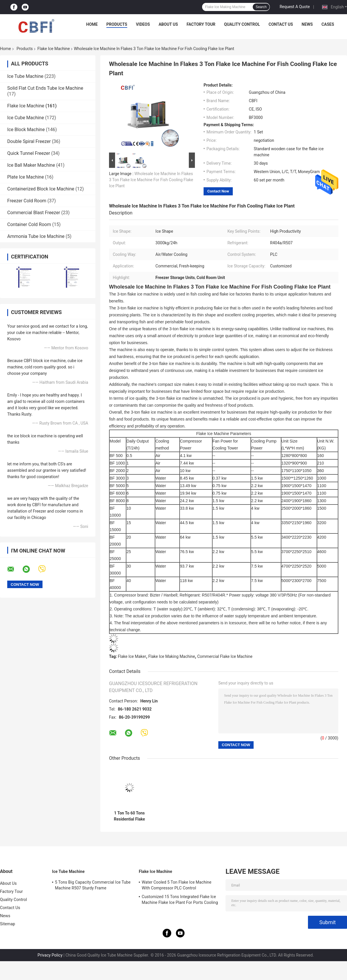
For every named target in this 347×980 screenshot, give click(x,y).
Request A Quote (295, 7)
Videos (143, 24)
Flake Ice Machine (53, 49)
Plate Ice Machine (26, 177)
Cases (328, 24)
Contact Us (281, 24)
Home (92, 24)
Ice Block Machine (26, 130)
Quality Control (242, 24)
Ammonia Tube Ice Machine (36, 236)
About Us (168, 24)
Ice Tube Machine (25, 76)
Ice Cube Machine (26, 118)
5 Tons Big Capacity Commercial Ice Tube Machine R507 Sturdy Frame (93, 885)
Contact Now (218, 191)
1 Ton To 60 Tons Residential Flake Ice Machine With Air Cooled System (129, 816)
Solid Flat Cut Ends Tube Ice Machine (45, 88)
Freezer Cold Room (27, 201)
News (307, 24)
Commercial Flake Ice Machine (225, 656)
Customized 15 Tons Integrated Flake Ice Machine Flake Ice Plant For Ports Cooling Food (180, 900)
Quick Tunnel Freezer (29, 153)
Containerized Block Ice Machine (41, 189)
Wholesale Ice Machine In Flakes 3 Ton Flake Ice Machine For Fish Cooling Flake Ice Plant (151, 180)
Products (117, 24)
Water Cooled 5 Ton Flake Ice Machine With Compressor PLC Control (177, 885)
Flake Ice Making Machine (172, 656)
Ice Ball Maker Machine (31, 165)
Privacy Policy (50, 955)
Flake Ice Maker (132, 656)
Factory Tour (201, 24)
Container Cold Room (29, 224)
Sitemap (8, 924)
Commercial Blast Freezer (34, 213)
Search (261, 7)
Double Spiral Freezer (29, 141)
